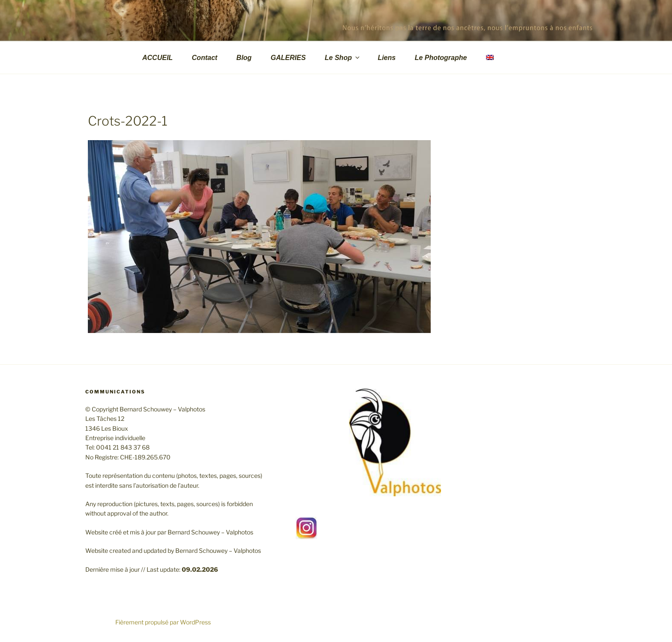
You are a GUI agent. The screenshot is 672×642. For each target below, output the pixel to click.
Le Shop (343, 58)
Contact (205, 58)
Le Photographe (441, 58)
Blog (244, 58)
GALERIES (288, 58)
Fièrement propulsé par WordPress (163, 622)
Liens (387, 58)
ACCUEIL (157, 58)
